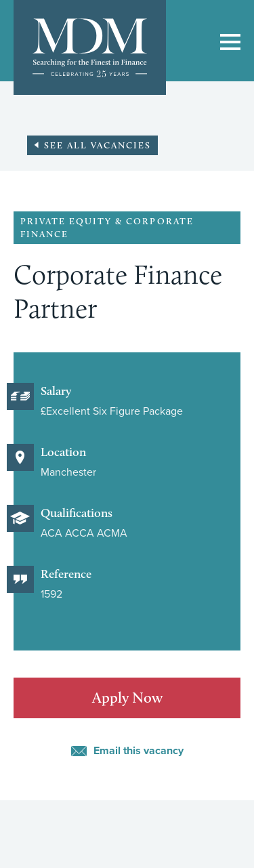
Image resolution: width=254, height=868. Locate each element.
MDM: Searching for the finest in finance (90, 47)
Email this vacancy (139, 751)
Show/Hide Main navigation (230, 42)
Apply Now (127, 698)
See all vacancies (98, 145)
